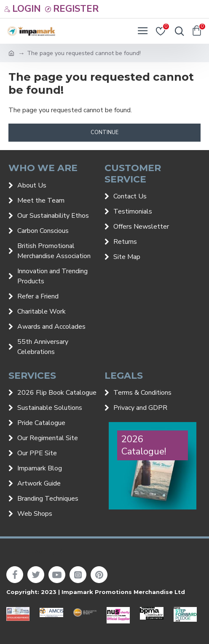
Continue (104, 132)
